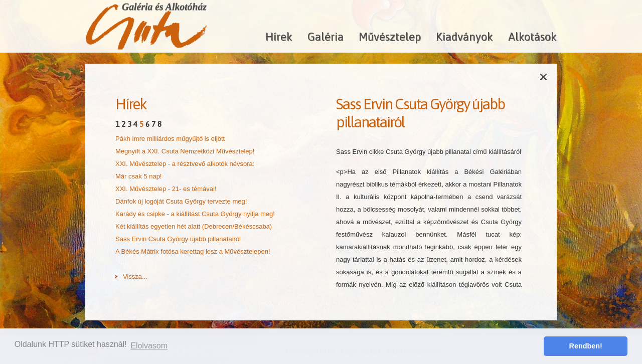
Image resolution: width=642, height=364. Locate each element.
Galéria (326, 37)
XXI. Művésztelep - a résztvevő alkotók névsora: (185, 164)
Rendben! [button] (586, 346)
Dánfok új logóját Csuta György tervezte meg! (181, 201)
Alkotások (532, 37)
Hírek (279, 37)
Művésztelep (390, 37)
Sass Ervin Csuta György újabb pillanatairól (178, 239)
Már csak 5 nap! (139, 176)
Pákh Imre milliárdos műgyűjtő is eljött (170, 139)
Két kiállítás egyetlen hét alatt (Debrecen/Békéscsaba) (194, 226)
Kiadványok (464, 37)
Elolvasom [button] (149, 346)
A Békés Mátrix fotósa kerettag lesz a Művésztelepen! (193, 251)
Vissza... (135, 277)
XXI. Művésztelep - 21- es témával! (166, 189)
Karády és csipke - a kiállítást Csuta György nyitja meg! (195, 214)
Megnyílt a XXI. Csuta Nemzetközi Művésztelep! (185, 151)
